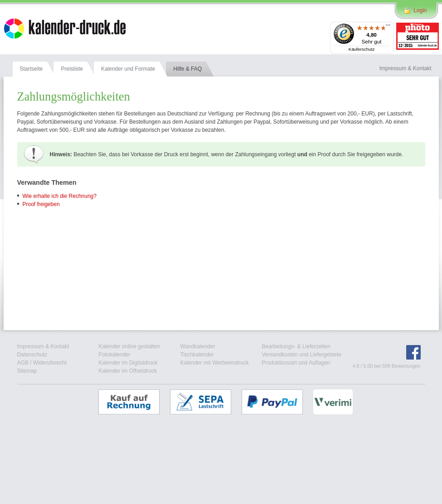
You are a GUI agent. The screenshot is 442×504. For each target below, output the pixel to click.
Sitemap (27, 371)
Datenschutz (32, 355)
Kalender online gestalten (129, 346)
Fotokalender (115, 355)
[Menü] (388, 27)
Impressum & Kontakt (43, 346)
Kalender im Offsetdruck (128, 371)
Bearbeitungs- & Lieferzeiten (296, 346)
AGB (23, 363)
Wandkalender (198, 346)
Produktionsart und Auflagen (296, 363)
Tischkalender (197, 355)
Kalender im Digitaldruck (128, 363)
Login (420, 10)
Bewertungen (406, 366)
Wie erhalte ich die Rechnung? (60, 196)
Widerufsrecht (50, 363)
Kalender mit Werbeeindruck (215, 363)
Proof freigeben (41, 204)
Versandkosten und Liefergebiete (302, 355)
